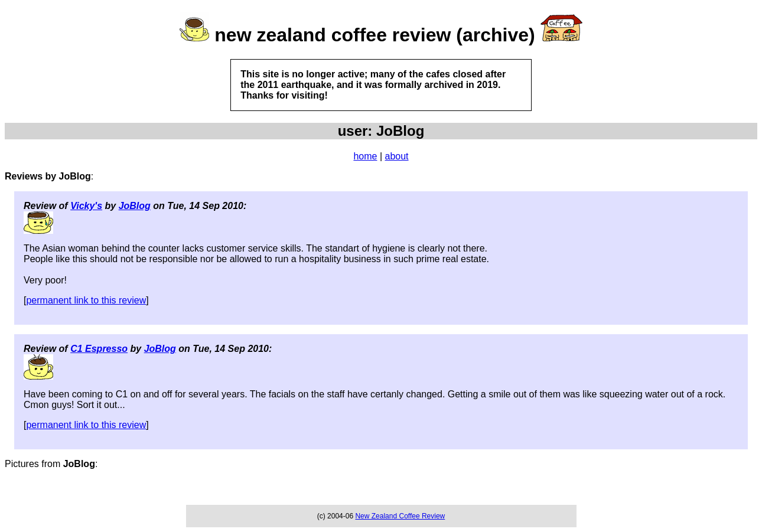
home (365, 156)
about (397, 156)
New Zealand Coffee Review (400, 516)
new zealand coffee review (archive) (375, 35)
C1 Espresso (99, 349)
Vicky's (86, 206)
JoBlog (135, 206)
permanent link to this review (86, 300)
